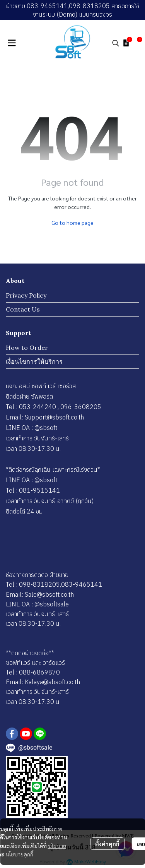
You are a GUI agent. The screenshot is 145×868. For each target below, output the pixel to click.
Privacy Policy (26, 295)
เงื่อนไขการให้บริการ (34, 361)
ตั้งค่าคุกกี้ (107, 844)
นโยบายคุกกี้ (19, 854)
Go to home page (72, 223)
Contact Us (23, 309)
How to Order (27, 348)
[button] (116, 43)
